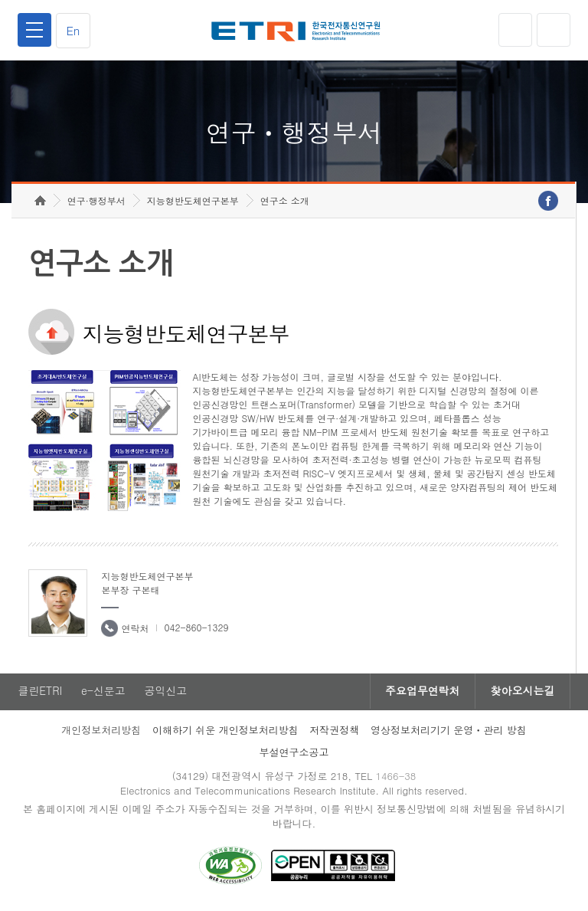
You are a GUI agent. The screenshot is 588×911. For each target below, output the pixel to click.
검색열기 (554, 30)
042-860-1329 (196, 630)
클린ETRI (40, 694)
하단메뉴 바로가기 (0, 0)
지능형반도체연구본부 (193, 203)
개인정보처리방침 (101, 733)
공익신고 (166, 694)
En (73, 30)
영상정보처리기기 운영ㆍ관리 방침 (449, 733)
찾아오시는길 (522, 694)
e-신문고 (103, 694)
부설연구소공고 (294, 755)
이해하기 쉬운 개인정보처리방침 (225, 733)
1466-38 (396, 779)
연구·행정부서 (96, 203)
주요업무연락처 (421, 694)
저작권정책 (334, 733)
